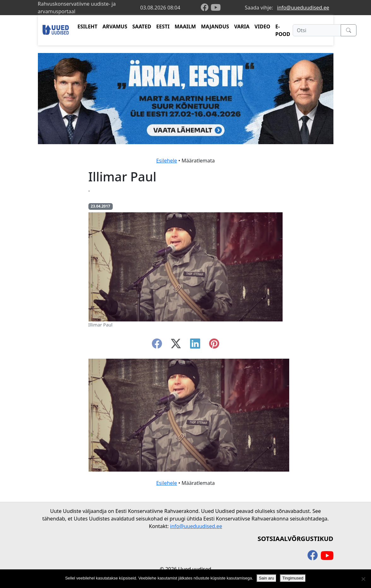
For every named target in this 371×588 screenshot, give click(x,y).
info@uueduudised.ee (303, 8)
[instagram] (214, 345)
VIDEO (262, 26)
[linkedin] (195, 345)
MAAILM (185, 26)
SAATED (142, 26)
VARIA (242, 26)
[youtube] (216, 8)
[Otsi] (317, 30)
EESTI (163, 26)
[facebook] (206, 8)
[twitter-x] (176, 345)
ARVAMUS (115, 26)
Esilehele (167, 161)
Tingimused (293, 578)
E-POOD (283, 30)
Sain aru (266, 578)
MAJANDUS (215, 26)
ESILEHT (87, 26)
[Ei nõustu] (363, 579)
